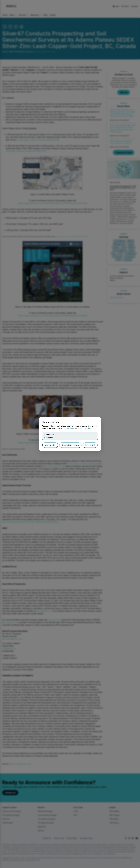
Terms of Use (85, 428)
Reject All (90, 445)
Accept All (50, 445)
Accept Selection (70, 445)
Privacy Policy (70, 428)
